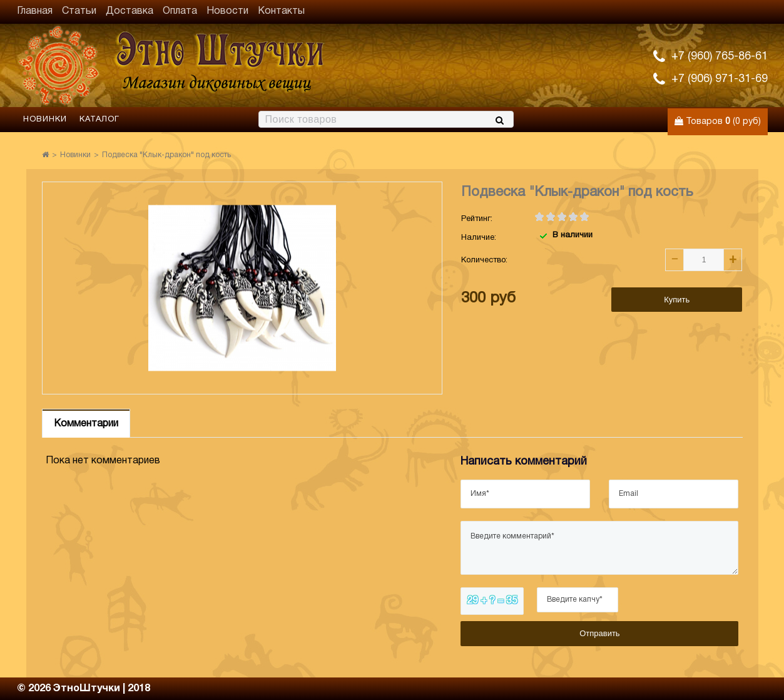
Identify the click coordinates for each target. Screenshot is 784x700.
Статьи (79, 11)
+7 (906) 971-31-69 (720, 79)
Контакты (281, 11)
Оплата (180, 11)
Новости (227, 11)
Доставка (130, 11)
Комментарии (86, 424)
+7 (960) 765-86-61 (720, 57)
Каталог (99, 120)
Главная (35, 11)
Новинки (45, 120)
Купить (677, 300)
